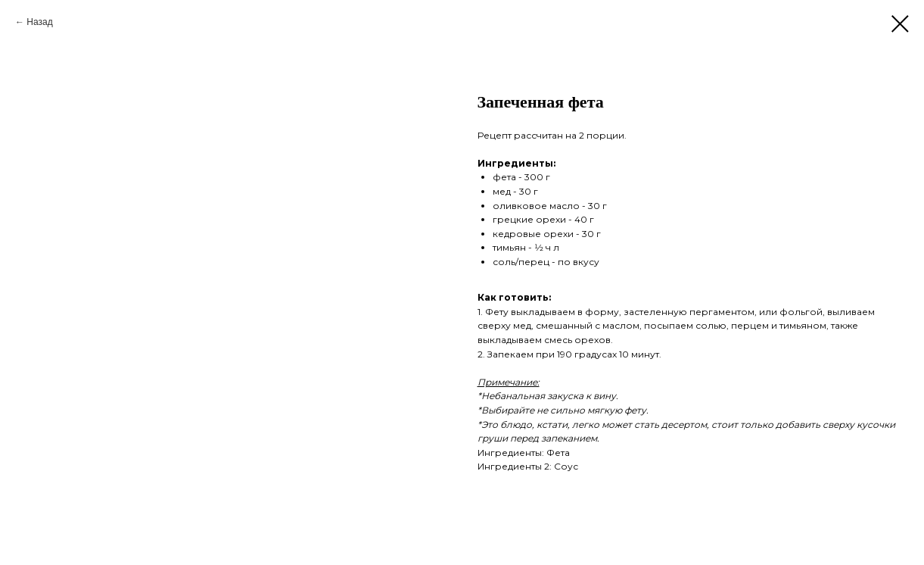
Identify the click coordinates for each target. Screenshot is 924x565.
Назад (39, 22)
